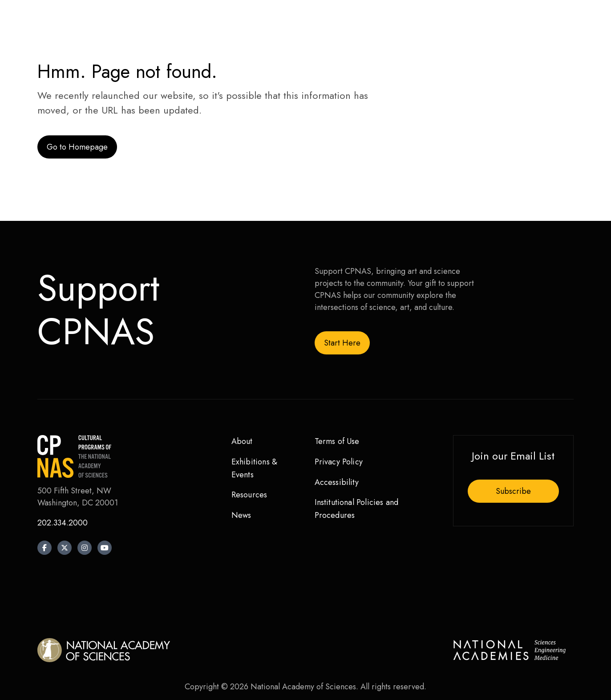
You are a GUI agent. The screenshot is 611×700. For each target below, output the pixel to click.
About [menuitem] (242, 441)
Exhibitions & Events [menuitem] (254, 468)
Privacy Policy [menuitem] (339, 462)
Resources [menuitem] (249, 495)
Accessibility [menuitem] (337, 482)
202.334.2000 (63, 523)
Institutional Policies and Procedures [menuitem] (357, 509)
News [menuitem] (241, 515)
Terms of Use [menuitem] (337, 441)
